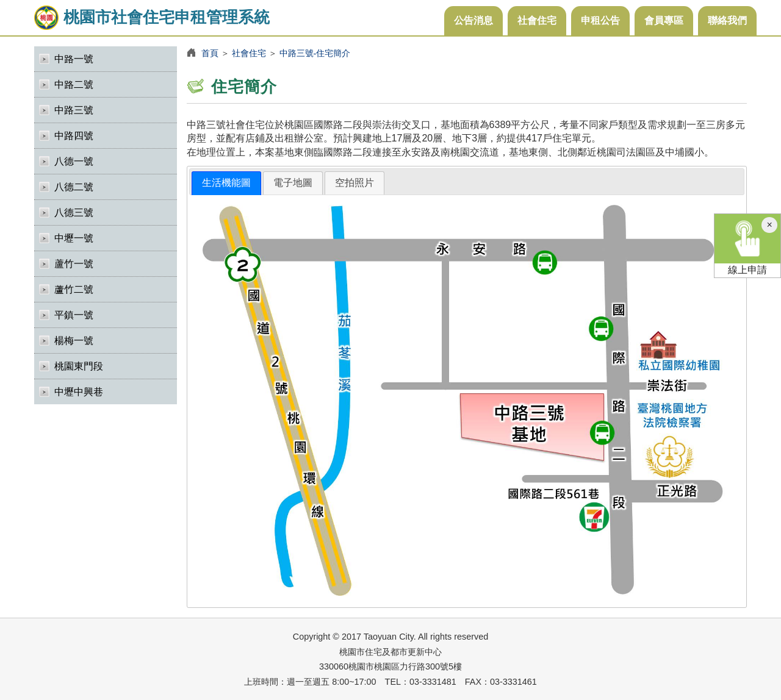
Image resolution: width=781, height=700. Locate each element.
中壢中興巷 (79, 392)
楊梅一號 (74, 341)
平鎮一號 (74, 315)
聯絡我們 (727, 20)
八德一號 (74, 161)
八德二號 (74, 187)
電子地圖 (293, 183)
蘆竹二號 (74, 289)
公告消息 (473, 20)
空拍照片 (355, 183)
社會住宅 (537, 20)
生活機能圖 (226, 183)
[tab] (226, 183)
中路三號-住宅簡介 (315, 53)
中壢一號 (74, 238)
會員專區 (664, 20)
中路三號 (74, 110)
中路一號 (74, 59)
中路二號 (74, 84)
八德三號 (74, 212)
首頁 (210, 53)
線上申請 (747, 245)
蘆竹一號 (74, 264)
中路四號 (74, 136)
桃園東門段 (79, 366)
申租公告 (600, 20)
